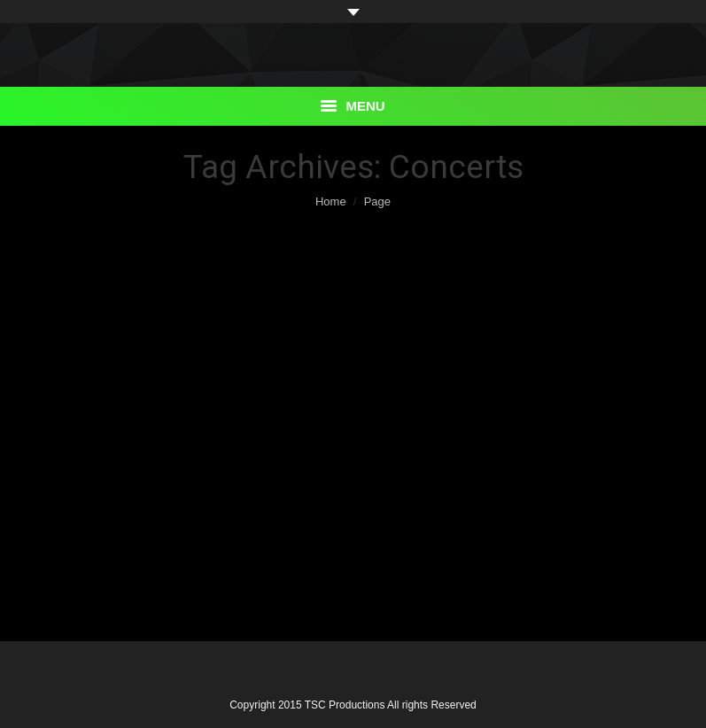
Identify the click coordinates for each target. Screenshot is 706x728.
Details (79, 550)
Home (331, 201)
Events (86, 298)
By (181, 569)
